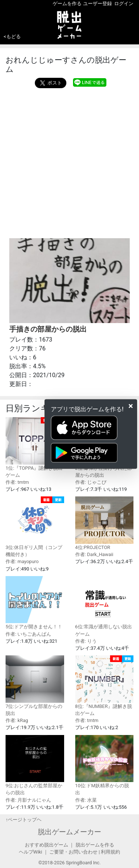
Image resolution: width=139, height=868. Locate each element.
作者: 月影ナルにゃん (28, 800)
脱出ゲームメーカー (69, 832)
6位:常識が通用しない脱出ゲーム (105, 606)
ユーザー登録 (97, 4)
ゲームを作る (67, 4)
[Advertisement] (69, 161)
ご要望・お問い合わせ (73, 852)
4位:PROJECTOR (105, 523)
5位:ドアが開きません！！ (35, 603)
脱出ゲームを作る (95, 845)
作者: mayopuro (22, 561)
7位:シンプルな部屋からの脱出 (35, 686)
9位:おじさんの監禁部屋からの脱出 (35, 765)
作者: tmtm (17, 482)
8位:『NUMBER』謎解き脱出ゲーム (105, 686)
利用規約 (110, 852)
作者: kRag (17, 720)
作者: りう (86, 641)
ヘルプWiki (31, 852)
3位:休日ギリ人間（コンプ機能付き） (35, 527)
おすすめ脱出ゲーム (47, 845)
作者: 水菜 (86, 800)
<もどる (12, 36)
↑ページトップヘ (24, 820)
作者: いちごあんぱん (28, 634)
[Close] (131, 406)
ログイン (124, 4)
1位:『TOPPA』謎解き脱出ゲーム (35, 448)
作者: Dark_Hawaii (94, 554)
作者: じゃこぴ (91, 482)
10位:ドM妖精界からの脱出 (105, 765)
